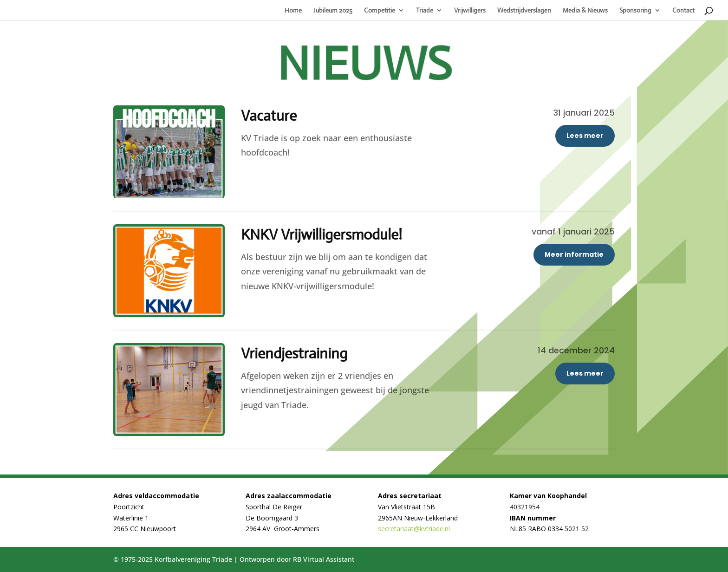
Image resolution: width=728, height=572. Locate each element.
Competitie (380, 11)
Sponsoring (635, 11)
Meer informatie (574, 254)
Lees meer (585, 136)
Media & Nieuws (585, 11)
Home (293, 11)
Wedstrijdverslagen (524, 11)
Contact (683, 11)
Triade (425, 11)
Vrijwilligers (470, 11)
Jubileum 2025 (333, 11)
